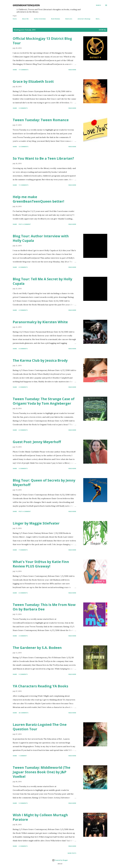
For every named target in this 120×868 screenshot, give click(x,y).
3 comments (23, 108)
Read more (72, 70)
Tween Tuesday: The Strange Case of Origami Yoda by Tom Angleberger (44, 401)
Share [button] (15, 70)
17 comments (23, 70)
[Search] (98, 5)
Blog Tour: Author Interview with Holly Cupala (41, 238)
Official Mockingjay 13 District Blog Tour (42, 41)
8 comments (23, 267)
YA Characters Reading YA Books (40, 686)
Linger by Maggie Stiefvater (36, 523)
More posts (72, 853)
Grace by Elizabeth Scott (33, 81)
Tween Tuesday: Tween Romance (41, 120)
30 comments (23, 713)
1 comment (23, 756)
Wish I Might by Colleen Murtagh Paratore (40, 817)
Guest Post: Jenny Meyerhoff (37, 442)
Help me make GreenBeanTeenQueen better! (38, 199)
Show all (103, 30)
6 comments (23, 349)
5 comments (23, 674)
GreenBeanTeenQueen (26, 5)
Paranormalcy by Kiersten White (40, 322)
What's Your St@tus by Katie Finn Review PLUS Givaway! (41, 564)
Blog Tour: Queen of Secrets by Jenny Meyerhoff (44, 483)
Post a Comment (25, 224)
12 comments (23, 147)
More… (98, 19)
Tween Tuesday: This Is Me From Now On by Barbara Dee (44, 607)
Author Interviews (40, 19)
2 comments (23, 310)
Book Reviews (56, 19)
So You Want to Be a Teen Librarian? (43, 158)
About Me (25, 19)
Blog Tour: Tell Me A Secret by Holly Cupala (42, 281)
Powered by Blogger (60, 860)
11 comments (23, 185)
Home (15, 19)
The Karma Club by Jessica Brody (40, 360)
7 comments (23, 550)
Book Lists (69, 19)
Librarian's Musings (84, 19)
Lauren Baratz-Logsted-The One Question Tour (40, 727)
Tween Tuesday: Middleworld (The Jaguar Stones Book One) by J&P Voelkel (42, 772)
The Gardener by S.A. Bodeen (37, 648)
